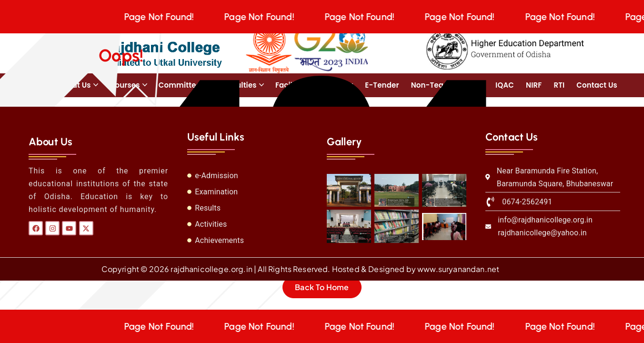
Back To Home (322, 287)
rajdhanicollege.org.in (211, 269)
